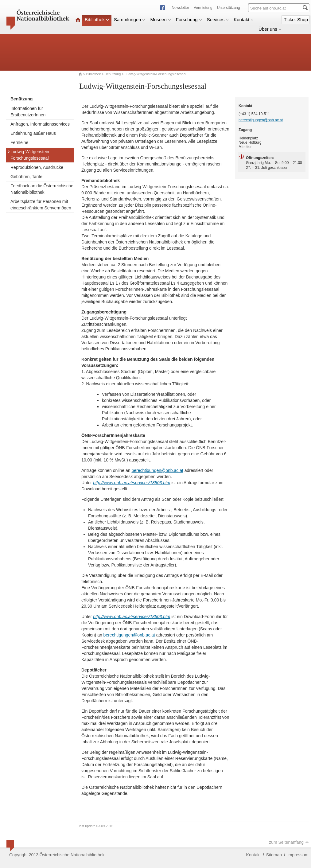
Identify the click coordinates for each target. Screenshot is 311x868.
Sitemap (274, 855)
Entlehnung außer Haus (33, 133)
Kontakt (244, 19)
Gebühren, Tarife (26, 177)
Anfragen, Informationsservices (40, 124)
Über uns (270, 29)
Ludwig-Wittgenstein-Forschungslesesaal (29, 155)
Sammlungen (130, 19)
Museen (160, 19)
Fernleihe (19, 142)
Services (218, 19)
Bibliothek (97, 19)
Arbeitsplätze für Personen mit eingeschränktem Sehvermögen (41, 205)
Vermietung (203, 8)
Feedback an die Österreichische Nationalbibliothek (42, 189)
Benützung (113, 74)
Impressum (298, 855)
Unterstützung (229, 8)
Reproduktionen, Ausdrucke (37, 167)
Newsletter (180, 8)
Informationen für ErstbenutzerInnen (28, 112)
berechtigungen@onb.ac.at (157, 470)
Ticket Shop (296, 19)
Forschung (189, 19)
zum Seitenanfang (289, 842)
